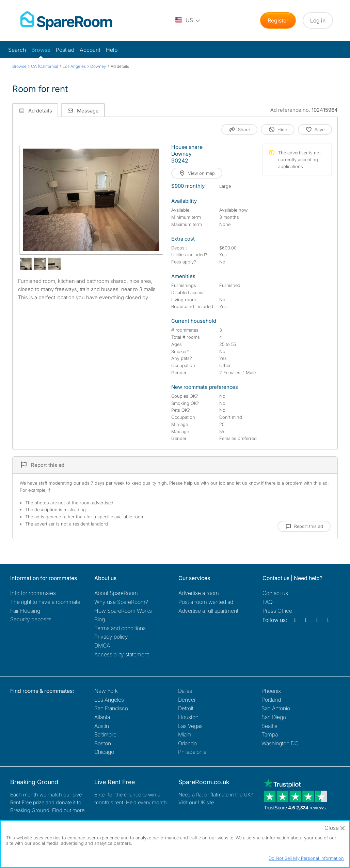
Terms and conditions (120, 628)
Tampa (270, 734)
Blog (100, 619)
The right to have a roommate (45, 602)
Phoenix (271, 691)
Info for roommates (33, 593)
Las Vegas (190, 726)
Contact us (275, 593)
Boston (103, 743)
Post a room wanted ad (206, 602)
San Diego (274, 717)
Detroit (186, 708)
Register (278, 20)
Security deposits (31, 619)
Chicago (104, 752)
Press (277, 611)
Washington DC (280, 743)
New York (106, 691)
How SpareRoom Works (123, 611)
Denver (187, 700)
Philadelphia (192, 752)
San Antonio (276, 708)
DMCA (102, 645)
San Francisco (111, 708)
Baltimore (105, 734)
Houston (188, 717)
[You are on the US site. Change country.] (188, 20)
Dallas (185, 691)
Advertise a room (199, 593)
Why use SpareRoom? (121, 602)
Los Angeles (109, 700)
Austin (102, 726)
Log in (318, 20)
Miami (185, 734)
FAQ (268, 602)
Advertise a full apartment (208, 611)
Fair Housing (25, 611)
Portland (271, 700)
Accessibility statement (122, 654)
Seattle (269, 726)
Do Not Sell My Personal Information (306, 858)
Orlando (187, 743)
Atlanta (102, 717)
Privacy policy (111, 637)
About (116, 593)
